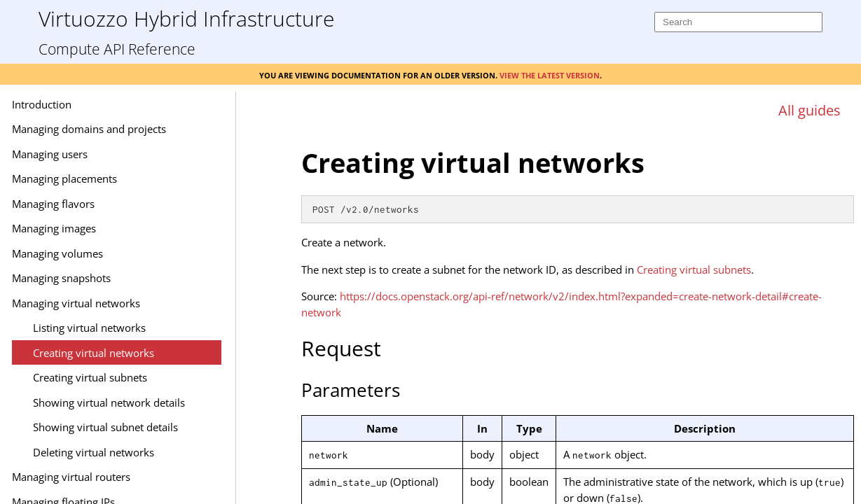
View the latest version (550, 74)
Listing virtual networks (137, 328)
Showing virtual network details (157, 402)
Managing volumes (105, 253)
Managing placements (112, 178)
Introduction (89, 104)
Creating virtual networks (141, 353)
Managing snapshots (109, 278)
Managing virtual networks (124, 303)
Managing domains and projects (137, 129)
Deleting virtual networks (141, 452)
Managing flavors (101, 204)
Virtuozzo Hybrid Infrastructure (186, 18)
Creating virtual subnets (138, 377)
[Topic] (578, 314)
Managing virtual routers (119, 477)
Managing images (102, 228)
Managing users (97, 154)
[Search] (738, 22)
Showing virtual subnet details (153, 427)
